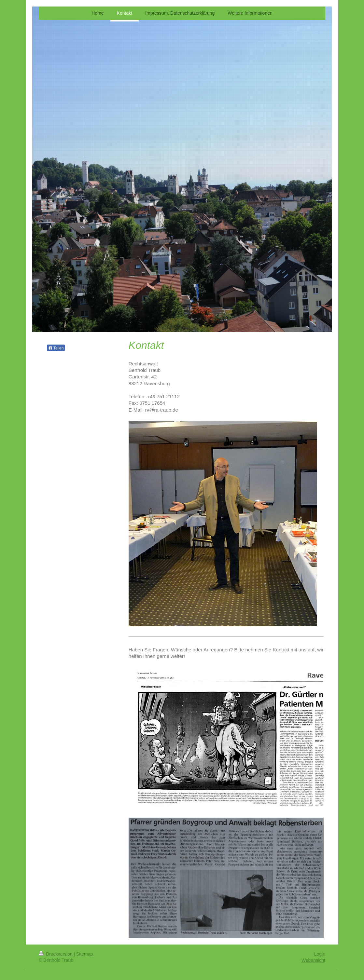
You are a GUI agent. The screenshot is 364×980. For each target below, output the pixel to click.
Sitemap (84, 954)
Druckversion (56, 954)
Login (320, 954)
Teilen (56, 348)
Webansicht (313, 960)
